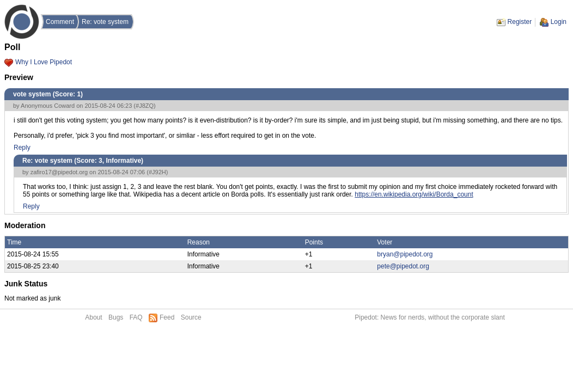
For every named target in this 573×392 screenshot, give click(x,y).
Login (559, 22)
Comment (60, 22)
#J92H (157, 172)
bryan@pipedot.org (405, 254)
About (93, 317)
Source (191, 317)
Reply (22, 148)
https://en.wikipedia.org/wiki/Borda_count (414, 194)
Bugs (116, 317)
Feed (167, 317)
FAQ (136, 317)
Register (520, 22)
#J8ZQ (145, 106)
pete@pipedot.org (403, 266)
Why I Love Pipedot (44, 62)
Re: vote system (105, 22)
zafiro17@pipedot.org (59, 172)
